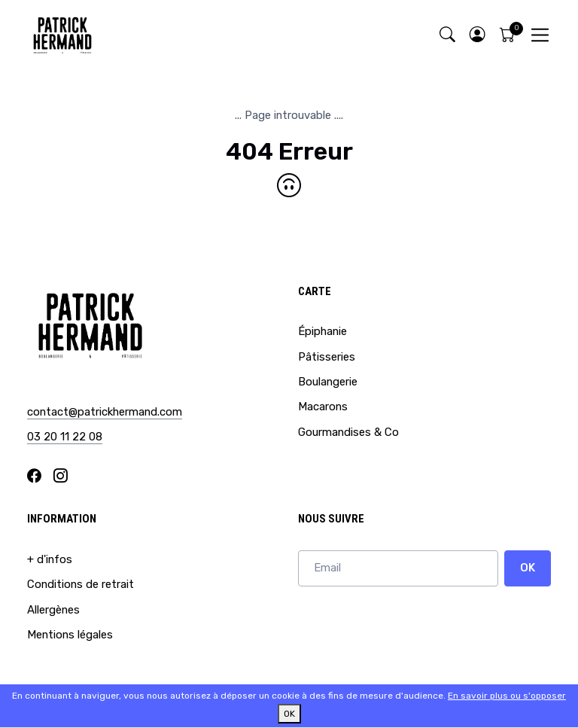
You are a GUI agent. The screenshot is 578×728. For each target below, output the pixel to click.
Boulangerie (328, 382)
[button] (477, 35)
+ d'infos (50, 559)
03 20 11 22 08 (65, 437)
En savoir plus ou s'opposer (507, 696)
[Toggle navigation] (540, 35)
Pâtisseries (327, 357)
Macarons (323, 407)
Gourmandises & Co (348, 432)
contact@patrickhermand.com (105, 412)
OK (528, 568)
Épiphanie (322, 331)
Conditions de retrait (81, 584)
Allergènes (53, 610)
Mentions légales (70, 635)
